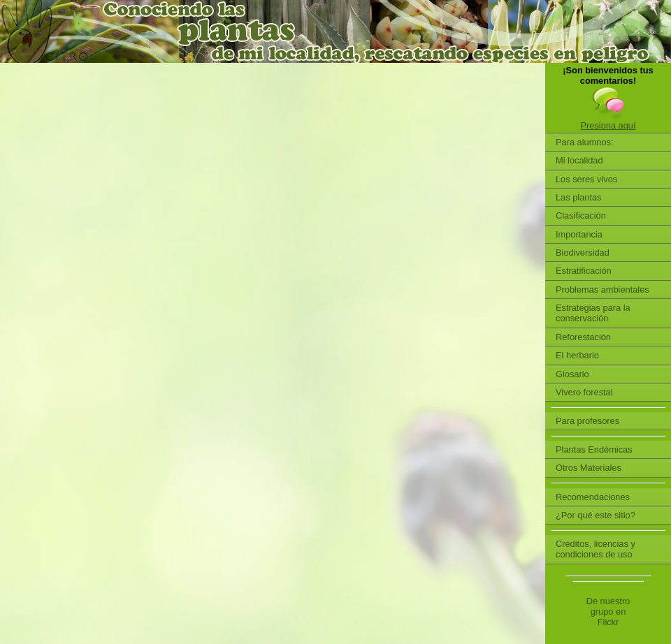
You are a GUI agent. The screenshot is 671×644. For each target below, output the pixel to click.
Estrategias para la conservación (593, 313)
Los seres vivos (586, 179)
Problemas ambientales (603, 290)
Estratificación (584, 271)
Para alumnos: (585, 142)
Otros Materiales (589, 468)
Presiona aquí (608, 125)
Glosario (572, 374)
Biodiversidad (583, 253)
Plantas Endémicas (594, 449)
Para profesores (587, 421)
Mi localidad (579, 160)
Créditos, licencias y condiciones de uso (596, 549)
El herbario (577, 355)
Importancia (579, 234)
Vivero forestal (584, 392)
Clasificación (581, 215)
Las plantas (578, 197)
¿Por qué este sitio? (596, 515)
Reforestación (583, 337)
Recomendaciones (593, 497)
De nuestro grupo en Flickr (608, 612)
